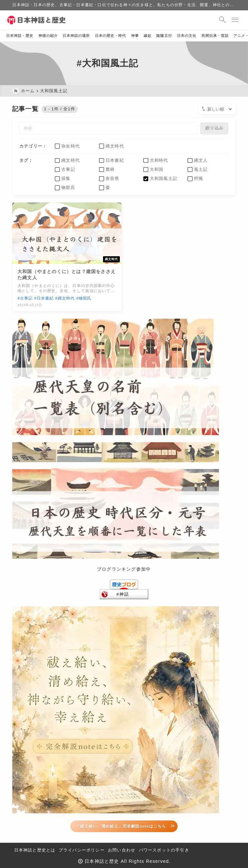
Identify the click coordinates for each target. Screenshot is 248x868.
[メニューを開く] (229, 20)
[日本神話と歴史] (44, 20)
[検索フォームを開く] (216, 20)
